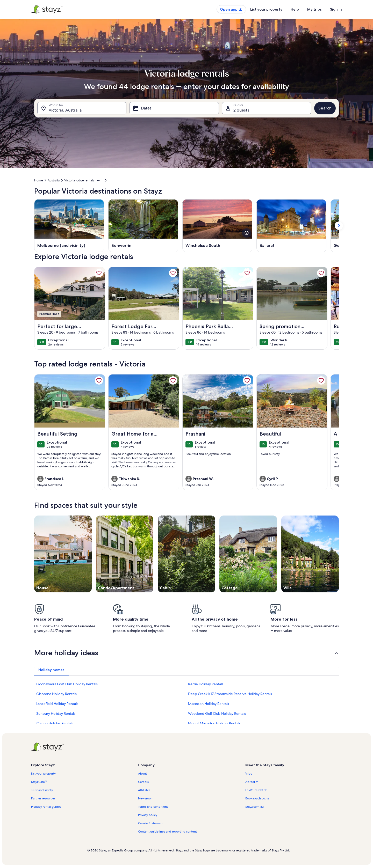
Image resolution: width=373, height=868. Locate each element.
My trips (314, 9)
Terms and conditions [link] (153, 807)
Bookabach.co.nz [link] (257, 798)
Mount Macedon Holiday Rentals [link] (214, 723)
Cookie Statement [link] (151, 823)
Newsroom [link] (146, 798)
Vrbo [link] (249, 774)
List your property (266, 9)
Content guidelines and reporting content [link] (167, 832)
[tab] (51, 670)
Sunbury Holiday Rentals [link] (56, 713)
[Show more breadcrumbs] (99, 180)
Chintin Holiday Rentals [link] (55, 723)
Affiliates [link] (144, 790)
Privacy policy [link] (148, 815)
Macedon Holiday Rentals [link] (209, 704)
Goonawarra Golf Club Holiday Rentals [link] (67, 684)
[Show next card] (339, 226)
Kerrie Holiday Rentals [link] (206, 684)
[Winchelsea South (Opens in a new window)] (217, 226)
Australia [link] (54, 180)
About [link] (142, 774)
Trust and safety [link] (42, 790)
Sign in (336, 9)
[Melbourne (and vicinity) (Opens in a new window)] (69, 226)
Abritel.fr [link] (252, 782)
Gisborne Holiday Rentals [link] (56, 694)
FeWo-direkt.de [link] (256, 790)
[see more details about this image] (247, 233)
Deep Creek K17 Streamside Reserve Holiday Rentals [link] (230, 694)
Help (295, 9)
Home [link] (39, 180)
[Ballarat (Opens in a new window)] (291, 226)
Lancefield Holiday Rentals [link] (57, 704)
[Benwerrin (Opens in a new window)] (143, 226)
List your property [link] (43, 774)
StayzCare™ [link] (39, 782)
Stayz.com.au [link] (254, 807)
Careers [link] (143, 782)
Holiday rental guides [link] (46, 807)
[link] (99, 273)
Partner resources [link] (43, 798)
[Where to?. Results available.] (82, 108)
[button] (187, 653)
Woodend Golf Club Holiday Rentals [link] (217, 713)
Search (325, 108)
